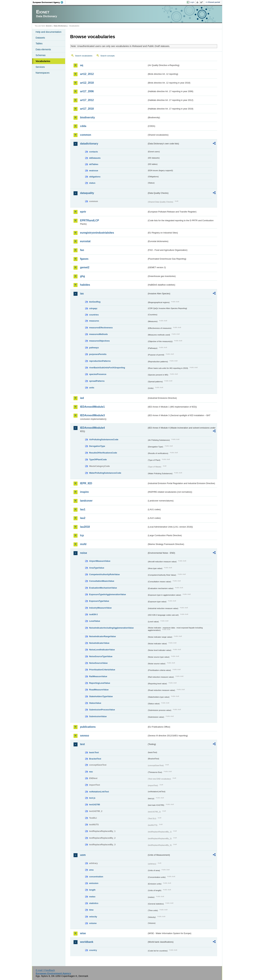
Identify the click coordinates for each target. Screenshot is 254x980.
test (82, 744)
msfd (83, 544)
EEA (49, 2)
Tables (39, 43)
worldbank (87, 942)
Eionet (49, 26)
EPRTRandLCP (90, 220)
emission (94, 883)
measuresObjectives (100, 341)
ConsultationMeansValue (102, 581)
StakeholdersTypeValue (101, 696)
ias (82, 294)
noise (84, 553)
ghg (83, 276)
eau (91, 772)
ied (82, 398)
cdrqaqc (93, 308)
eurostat (85, 241)
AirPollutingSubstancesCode (104, 439)
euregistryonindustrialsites (97, 233)
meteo (92, 897)
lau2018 (85, 527)
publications (88, 727)
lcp (82, 535)
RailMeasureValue (98, 676)
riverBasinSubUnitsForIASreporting (107, 368)
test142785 (95, 805)
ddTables (94, 164)
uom (83, 855)
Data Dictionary (60, 26)
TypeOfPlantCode (98, 459)
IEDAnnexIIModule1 (92, 407)
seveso (85, 736)
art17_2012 (87, 100)
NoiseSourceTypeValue (101, 656)
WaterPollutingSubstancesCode (105, 473)
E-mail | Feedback (45, 970)
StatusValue (95, 703)
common (86, 135)
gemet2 (85, 267)
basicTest (94, 752)
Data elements (43, 49)
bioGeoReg (95, 302)
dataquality (87, 193)
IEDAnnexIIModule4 (92, 428)
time (91, 910)
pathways (94, 348)
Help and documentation (49, 32)
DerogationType (97, 446)
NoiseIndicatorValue (99, 643)
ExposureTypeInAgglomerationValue (108, 594)
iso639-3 (93, 614)
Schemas (41, 55)
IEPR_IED (86, 483)
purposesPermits (98, 354)
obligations (95, 177)
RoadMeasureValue (99, 690)
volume (93, 923)
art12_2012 (87, 74)
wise (83, 933)
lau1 (83, 509)
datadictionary (89, 144)
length (92, 890)
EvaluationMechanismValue (103, 588)
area (91, 870)
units (92, 388)
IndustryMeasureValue (100, 608)
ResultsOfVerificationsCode (103, 453)
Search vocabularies (84, 56)
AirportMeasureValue (100, 561)
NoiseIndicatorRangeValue (103, 636)
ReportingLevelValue (100, 683)
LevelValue (95, 621)
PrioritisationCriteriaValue (102, 670)
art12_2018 (87, 83)
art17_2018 (87, 109)
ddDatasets (95, 158)
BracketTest (95, 759)
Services (40, 67)
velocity (93, 917)
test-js (92, 798)
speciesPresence (98, 374)
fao (82, 250)
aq (82, 65)
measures (94, 321)
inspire (84, 492)
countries (94, 315)
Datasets (40, 38)
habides (85, 285)
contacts (94, 152)
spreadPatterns (97, 381)
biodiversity (88, 117)
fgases (84, 259)
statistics (94, 903)
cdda (83, 126)
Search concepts (108, 56)
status (92, 183)
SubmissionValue (98, 716)
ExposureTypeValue (99, 601)
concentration (96, 877)
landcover (86, 501)
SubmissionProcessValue (102, 710)
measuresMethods (98, 334)
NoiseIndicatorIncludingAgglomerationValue (111, 628)
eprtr (83, 212)
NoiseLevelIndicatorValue (102, 650)
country (93, 950)
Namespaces (43, 73)
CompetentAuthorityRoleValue (105, 574)
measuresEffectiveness (101, 328)
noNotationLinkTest (99, 792)
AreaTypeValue (97, 568)
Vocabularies (43, 61)
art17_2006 (87, 91)
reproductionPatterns (100, 361)
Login (192, 2)
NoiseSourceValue (98, 663)
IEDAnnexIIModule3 (92, 415)
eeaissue (94, 171)
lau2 (83, 518)
